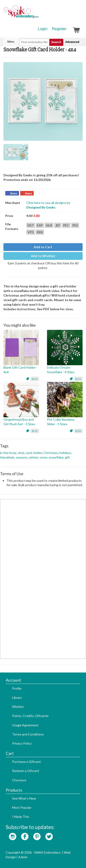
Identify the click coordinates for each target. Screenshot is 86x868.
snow (43, 457)
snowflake (56, 457)
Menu (11, 42)
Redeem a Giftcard (26, 771)
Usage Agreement (25, 725)
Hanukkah (7, 457)
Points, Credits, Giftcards (30, 716)
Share (14, 193)
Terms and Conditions (28, 734)
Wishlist (18, 707)
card (29, 453)
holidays (65, 453)
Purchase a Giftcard (26, 762)
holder (37, 453)
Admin (23, 857)
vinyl (21, 453)
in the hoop (8, 453)
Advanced (72, 42)
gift (67, 457)
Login (43, 29)
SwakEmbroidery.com (38, 14)
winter (33, 457)
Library (17, 697)
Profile (17, 688)
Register (59, 29)
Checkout (19, 780)
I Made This (21, 817)
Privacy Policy (22, 743)
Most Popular (22, 807)
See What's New (24, 798)
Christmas (51, 453)
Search (56, 42)
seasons (22, 457)
